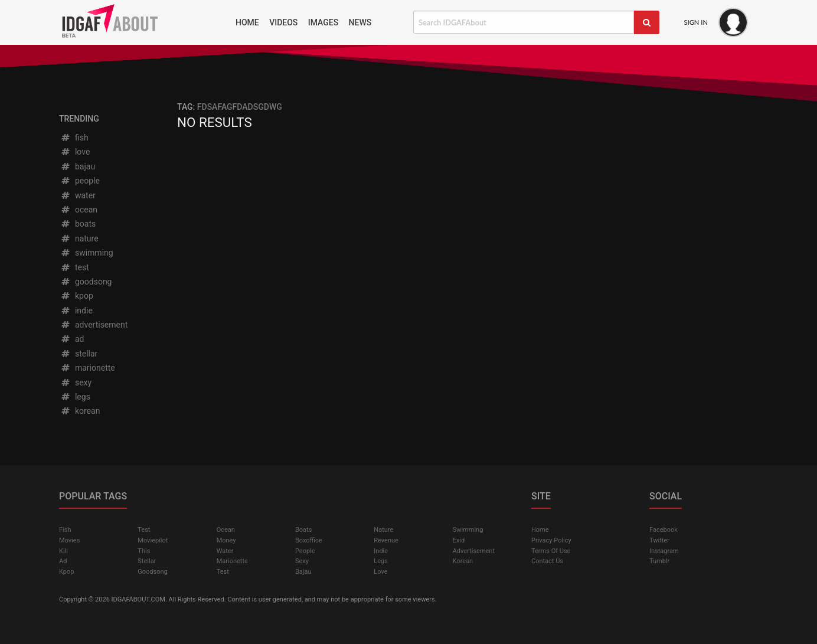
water (78, 195)
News (360, 22)
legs (75, 397)
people (80, 181)
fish (74, 138)
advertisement (94, 325)
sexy (76, 383)
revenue (386, 540)
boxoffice (309, 540)
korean (80, 411)
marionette (88, 368)
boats (78, 224)
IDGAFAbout (143, 22)
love (75, 152)
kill (63, 551)
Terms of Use (551, 551)
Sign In (696, 22)
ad (72, 339)
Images (323, 22)
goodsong (86, 282)
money (226, 540)
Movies (69, 540)
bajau (78, 166)
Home (247, 22)
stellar (79, 354)
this (144, 551)
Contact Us (547, 561)
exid (459, 540)
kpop (77, 296)
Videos (283, 22)
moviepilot (153, 540)
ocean (79, 210)
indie (76, 310)
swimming (87, 253)
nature (79, 238)
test (75, 267)
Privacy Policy (551, 540)
